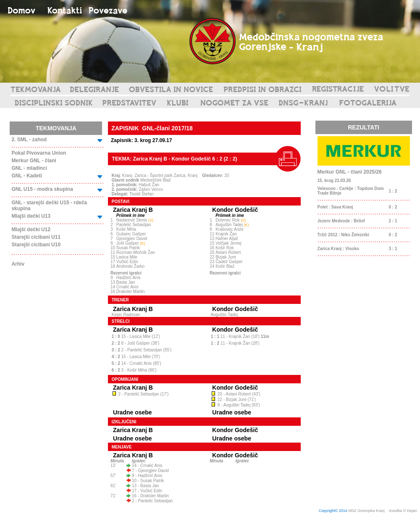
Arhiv (18, 264)
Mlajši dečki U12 (31, 229)
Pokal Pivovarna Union (39, 153)
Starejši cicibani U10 (36, 245)
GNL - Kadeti (26, 176)
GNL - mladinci (29, 168)
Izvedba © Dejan (403, 511)
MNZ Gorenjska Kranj (366, 511)
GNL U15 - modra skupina (42, 189)
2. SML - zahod (29, 140)
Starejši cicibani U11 (36, 237)
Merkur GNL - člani (34, 161)
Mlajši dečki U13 (31, 216)
